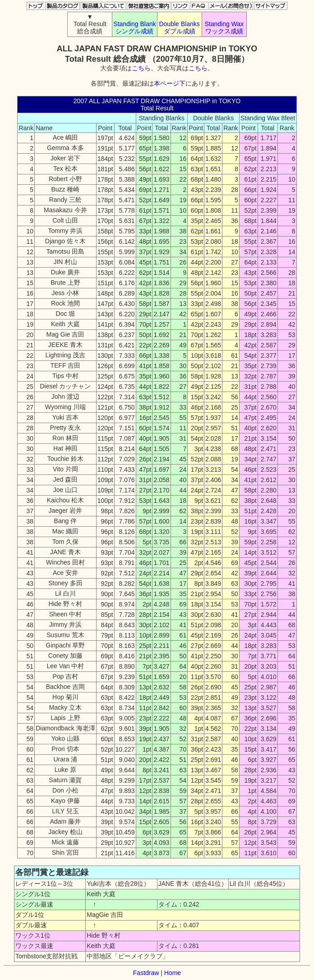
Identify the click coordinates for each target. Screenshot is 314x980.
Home (173, 973)
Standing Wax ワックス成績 (224, 27)
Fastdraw (146, 973)
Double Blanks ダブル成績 (179, 27)
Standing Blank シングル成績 (134, 27)
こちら (141, 68)
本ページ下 (170, 83)
